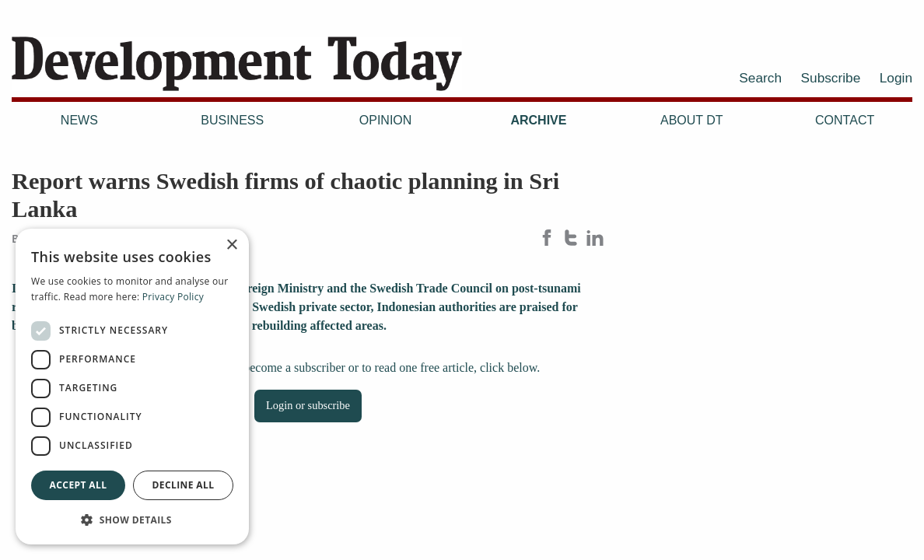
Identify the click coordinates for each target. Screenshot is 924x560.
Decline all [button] (184, 485)
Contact (845, 120)
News (79, 120)
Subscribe (831, 78)
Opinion (386, 120)
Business (232, 120)
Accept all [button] (79, 485)
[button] (132, 520)
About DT (692, 120)
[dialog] (132, 387)
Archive (538, 120)
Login (896, 78)
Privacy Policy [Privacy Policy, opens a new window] (173, 297)
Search (760, 78)
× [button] (231, 245)
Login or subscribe (308, 405)
